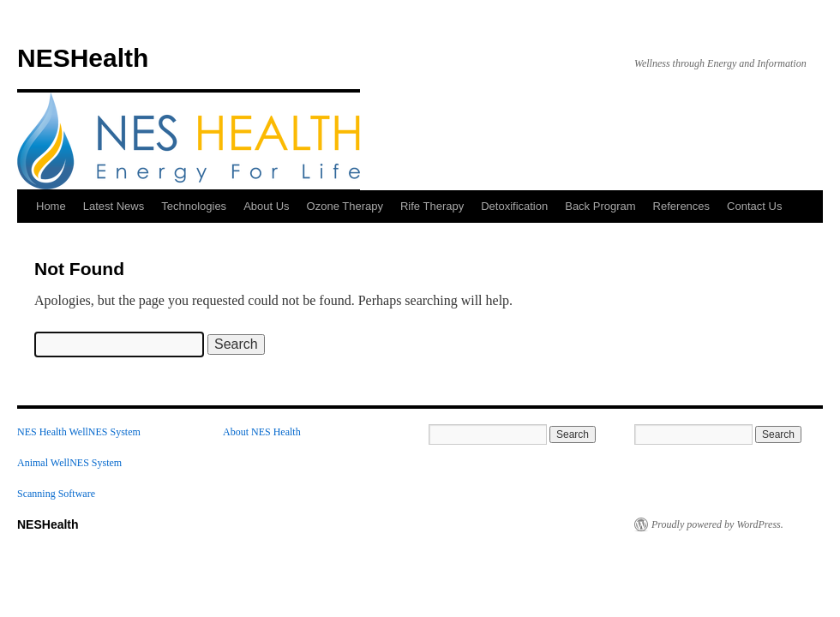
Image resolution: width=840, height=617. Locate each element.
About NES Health (262, 432)
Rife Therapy (432, 206)
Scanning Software (56, 494)
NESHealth (83, 58)
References (681, 206)
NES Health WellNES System (79, 432)
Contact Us (754, 206)
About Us (266, 206)
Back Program (600, 206)
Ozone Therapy (345, 206)
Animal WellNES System (69, 463)
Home (51, 206)
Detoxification (514, 206)
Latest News (114, 206)
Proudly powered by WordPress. (717, 524)
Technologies (194, 206)
